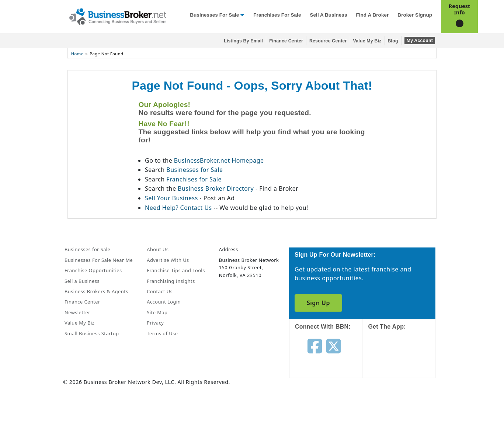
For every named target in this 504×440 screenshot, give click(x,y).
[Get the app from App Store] (404, 361)
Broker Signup (415, 15)
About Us (158, 249)
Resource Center (328, 41)
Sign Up (318, 303)
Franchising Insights (171, 281)
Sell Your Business (172, 198)
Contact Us (160, 291)
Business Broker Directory (216, 188)
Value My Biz (367, 41)
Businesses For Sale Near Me (99, 260)
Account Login (164, 302)
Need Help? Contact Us (179, 208)
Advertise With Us (168, 260)
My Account (420, 41)
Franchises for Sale (277, 15)
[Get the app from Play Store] (404, 411)
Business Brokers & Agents (96, 291)
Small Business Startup (92, 333)
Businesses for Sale (214, 15)
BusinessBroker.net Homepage (219, 160)
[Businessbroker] (118, 16)
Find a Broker (372, 15)
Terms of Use (162, 333)
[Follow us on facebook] (315, 345)
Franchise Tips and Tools (176, 270)
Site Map (157, 312)
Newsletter (77, 312)
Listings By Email (243, 41)
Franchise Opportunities (93, 270)
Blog (393, 41)
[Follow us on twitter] (333, 345)
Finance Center (286, 41)
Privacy (155, 323)
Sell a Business (328, 15)
